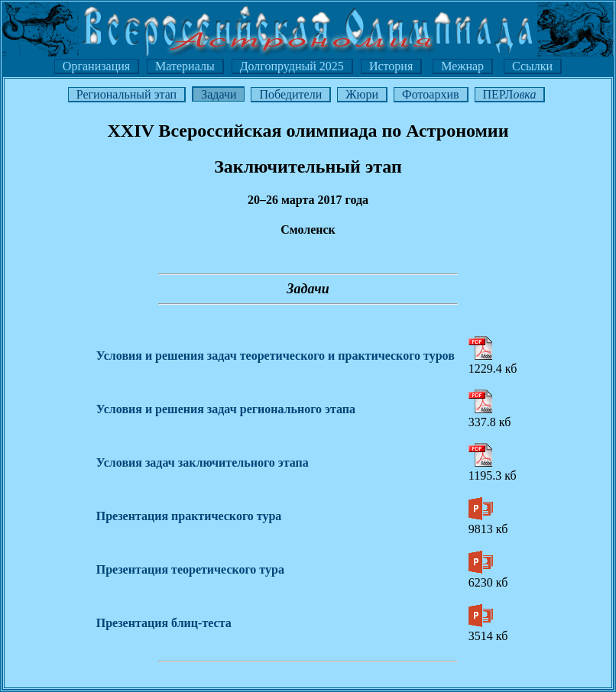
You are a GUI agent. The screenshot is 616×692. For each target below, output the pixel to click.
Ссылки (532, 66)
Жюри (362, 94)
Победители (290, 94)
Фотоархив (430, 94)
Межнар (462, 66)
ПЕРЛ (510, 94)
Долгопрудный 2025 (292, 66)
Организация (96, 66)
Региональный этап (126, 94)
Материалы (185, 66)
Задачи (219, 94)
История (391, 66)
